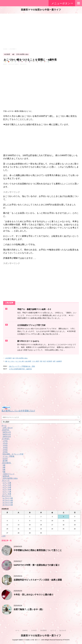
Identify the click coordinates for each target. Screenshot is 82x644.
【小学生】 (6, 439)
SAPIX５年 (7, 434)
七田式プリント (8, 474)
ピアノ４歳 (7, 485)
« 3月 (4, 536)
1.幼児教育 (8, 358)
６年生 (5, 452)
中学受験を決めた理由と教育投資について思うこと (38, 550)
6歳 (13, 358)
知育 (54, 361)
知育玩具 (6, 476)
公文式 (5, 459)
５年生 (5, 450)
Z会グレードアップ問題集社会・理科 (22, 366)
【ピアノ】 (6, 481)
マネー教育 (35, 361)
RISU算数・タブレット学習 (13, 454)
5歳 (4, 470)
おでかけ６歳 (8, 505)
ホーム (4, 426)
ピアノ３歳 (7, 483)
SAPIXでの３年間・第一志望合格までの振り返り (37, 565)
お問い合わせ (8, 428)
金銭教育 (59, 361)
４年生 (5, 448)
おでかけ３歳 (8, 498)
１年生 (5, 441)
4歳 (4, 467)
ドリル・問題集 (8, 456)
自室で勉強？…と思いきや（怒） (29, 610)
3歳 (4, 465)
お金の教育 (28, 361)
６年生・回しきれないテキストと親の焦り (34, 595)
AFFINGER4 (66, 640)
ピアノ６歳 (7, 489)
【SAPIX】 (6, 430)
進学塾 (5, 461)
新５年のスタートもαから (28, 341)
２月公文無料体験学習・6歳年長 (20, 369)
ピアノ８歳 (7, 494)
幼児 (44, 361)
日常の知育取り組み (21, 358)
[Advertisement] (41, 30)
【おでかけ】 (7, 496)
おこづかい (11, 361)
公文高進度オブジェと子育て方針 (31, 325)
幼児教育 (49, 361)
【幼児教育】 (7, 463)
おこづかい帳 (20, 361)
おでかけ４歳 (8, 500)
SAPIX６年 (7, 437)
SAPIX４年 (7, 432)
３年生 (5, 445)
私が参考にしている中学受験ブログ (18, 411)
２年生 (5, 443)
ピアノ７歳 (7, 492)
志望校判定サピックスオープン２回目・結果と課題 (38, 580)
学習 (41, 361)
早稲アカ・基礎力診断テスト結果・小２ (34, 309)
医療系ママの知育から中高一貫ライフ (41, 10)
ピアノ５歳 (7, 487)
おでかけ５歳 (8, 503)
